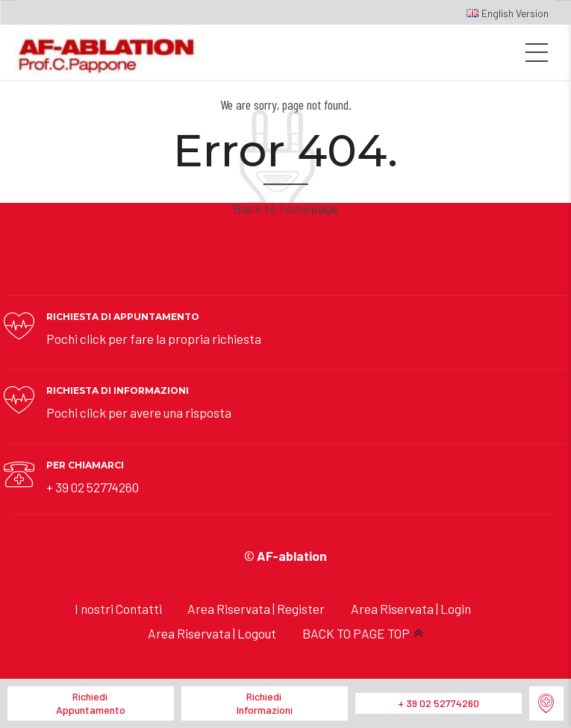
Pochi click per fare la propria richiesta (154, 339)
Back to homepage (285, 208)
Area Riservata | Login (411, 609)
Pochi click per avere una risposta (139, 412)
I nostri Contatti (118, 609)
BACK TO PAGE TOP (356, 633)
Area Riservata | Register (256, 609)
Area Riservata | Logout (212, 633)
